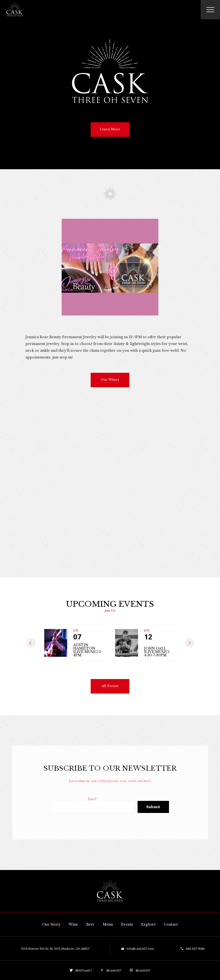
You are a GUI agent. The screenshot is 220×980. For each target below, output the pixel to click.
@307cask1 (83, 970)
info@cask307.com (140, 949)
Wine (73, 924)
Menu (108, 924)
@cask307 (113, 970)
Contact (171, 924)
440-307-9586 (195, 949)
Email (93, 799)
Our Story (51, 924)
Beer (90, 924)
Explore (148, 924)
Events (127, 924)
